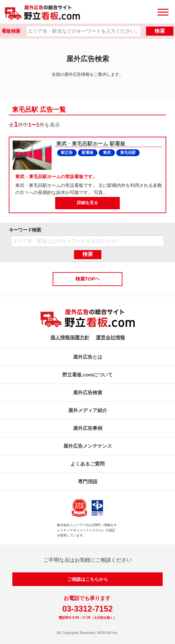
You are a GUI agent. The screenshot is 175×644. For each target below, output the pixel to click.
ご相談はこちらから (88, 579)
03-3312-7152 (88, 609)
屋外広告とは (88, 357)
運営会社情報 (110, 337)
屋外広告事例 (88, 428)
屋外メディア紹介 (88, 410)
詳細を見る (87, 203)
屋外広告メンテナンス (88, 446)
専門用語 (88, 482)
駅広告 (67, 153)
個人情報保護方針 (70, 337)
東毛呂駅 (128, 153)
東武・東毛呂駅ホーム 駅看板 (90, 144)
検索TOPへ (88, 279)
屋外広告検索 (88, 392)
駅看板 (88, 153)
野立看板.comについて (87, 375)
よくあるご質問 (87, 464)
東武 (107, 153)
